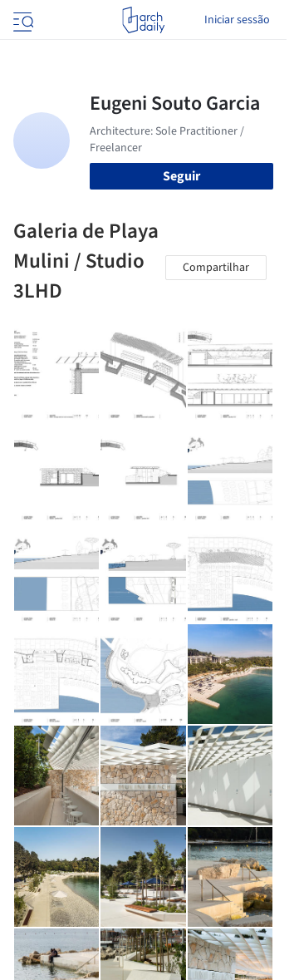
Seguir (181, 176)
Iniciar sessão (237, 20)
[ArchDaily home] (143, 20)
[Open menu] (22, 20)
